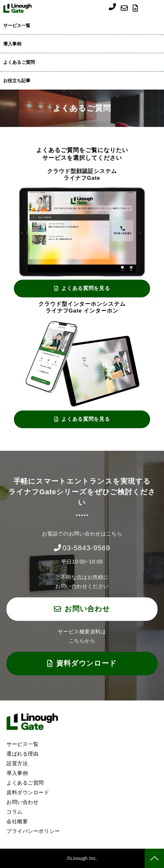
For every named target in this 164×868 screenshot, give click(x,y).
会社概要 (17, 821)
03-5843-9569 (112, 9)
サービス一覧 (17, 25)
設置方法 (17, 763)
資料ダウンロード (136, 8)
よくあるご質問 (19, 62)
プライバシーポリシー (33, 831)
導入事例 (12, 44)
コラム (15, 812)
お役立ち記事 (17, 81)
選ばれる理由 (22, 754)
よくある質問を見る (86, 288)
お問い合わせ (125, 8)
